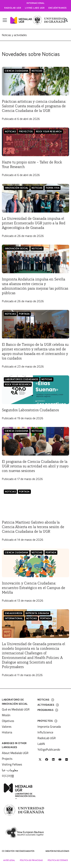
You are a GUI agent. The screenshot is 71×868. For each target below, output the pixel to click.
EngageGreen (14, 613)
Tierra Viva (53, 188)
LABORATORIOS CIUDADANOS (22, 379)
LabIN (41, 744)
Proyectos (26, 132)
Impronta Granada (37, 613)
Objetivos (8, 721)
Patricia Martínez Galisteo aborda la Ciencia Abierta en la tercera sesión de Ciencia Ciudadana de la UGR (33, 527)
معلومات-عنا (10, 770)
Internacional (36, 3)
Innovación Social (17, 188)
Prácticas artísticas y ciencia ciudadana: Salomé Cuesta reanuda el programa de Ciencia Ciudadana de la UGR (34, 106)
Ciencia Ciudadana (17, 71)
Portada (24, 314)
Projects (7, 759)
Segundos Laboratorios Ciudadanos (30, 410)
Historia (7, 732)
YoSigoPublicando (49, 749)
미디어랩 (8, 776)
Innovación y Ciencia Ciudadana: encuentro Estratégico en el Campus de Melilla (34, 588)
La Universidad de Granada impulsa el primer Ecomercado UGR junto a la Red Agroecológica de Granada (34, 223)
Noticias (37, 71)
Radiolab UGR (13, 8)
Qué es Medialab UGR (16, 709)
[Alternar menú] (5, 20)
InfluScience (45, 732)
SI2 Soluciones (62, 851)
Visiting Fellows (12, 764)
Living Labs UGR (35, 8)
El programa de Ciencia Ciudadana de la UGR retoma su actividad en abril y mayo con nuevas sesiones (35, 466)
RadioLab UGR (47, 738)
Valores (7, 727)
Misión (6, 715)
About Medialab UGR (15, 753)
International (14, 619)
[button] (66, 20)
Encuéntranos (58, 8)
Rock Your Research (49, 132)
